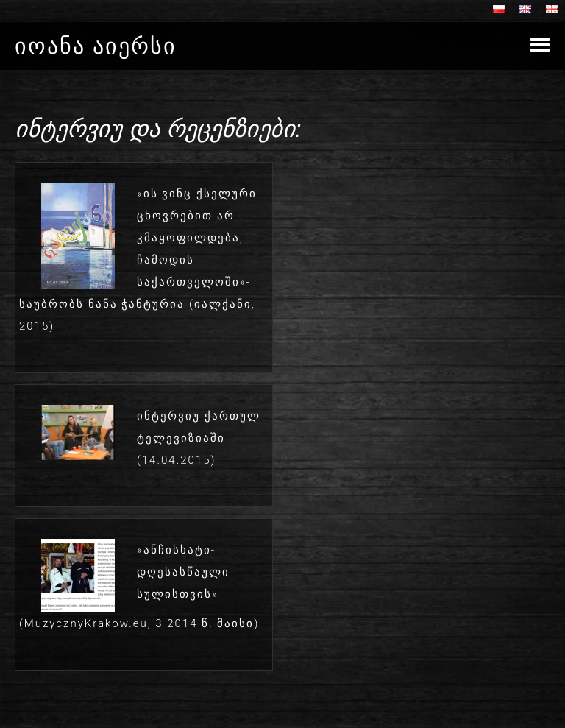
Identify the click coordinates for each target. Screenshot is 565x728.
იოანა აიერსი (96, 46)
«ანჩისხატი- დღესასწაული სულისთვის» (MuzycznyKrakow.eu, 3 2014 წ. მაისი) (139, 587)
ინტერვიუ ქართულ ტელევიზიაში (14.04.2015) (199, 438)
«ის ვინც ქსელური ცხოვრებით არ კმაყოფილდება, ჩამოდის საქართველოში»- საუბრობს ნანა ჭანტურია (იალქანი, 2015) (138, 260)
